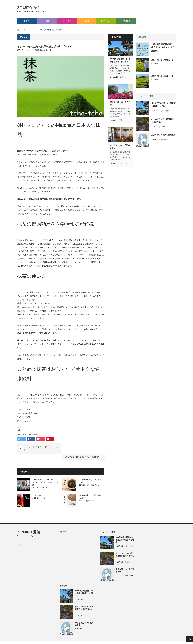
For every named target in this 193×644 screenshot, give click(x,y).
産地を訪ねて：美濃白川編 (162, 60)
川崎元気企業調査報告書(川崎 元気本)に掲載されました (163, 46)
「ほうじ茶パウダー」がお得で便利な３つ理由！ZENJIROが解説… (46, 475)
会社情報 (63, 525)
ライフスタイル (106, 21)
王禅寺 (47, 21)
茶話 (88, 478)
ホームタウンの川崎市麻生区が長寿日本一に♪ (163, 121)
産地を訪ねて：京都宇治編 (162, 76)
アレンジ (29, 50)
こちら (26, 421)
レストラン (87, 21)
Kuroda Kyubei (45, 50)
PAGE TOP (190, 639)
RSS (19, 538)
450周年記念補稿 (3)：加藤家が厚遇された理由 (120, 60)
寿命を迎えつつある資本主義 (163, 135)
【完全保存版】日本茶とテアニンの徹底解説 (80, 447)
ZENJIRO (126, 21)
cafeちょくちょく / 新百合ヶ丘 (120, 146)
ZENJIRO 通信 (29, 8)
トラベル (27, 21)
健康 (42, 481)
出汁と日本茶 (38, 488)
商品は (20, 421)
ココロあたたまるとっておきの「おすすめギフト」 (41, 448)
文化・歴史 (67, 21)
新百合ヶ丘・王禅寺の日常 (120, 103)
